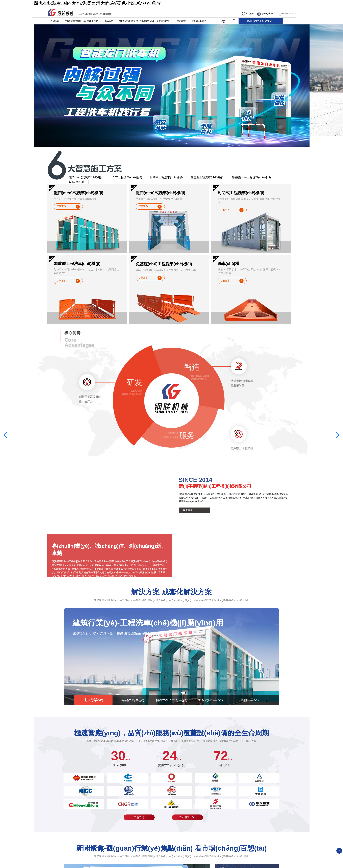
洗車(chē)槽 (277, 178)
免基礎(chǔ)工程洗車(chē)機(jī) (243, 178)
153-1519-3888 (287, 14)
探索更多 (188, 511)
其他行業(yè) (250, 700)
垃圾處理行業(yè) (211, 700)
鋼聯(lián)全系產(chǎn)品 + (174, 19)
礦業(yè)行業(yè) (132, 700)
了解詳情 (143, 818)
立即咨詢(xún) (188, 818)
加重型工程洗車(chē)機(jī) (201, 178)
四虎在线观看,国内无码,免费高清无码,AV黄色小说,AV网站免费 (97, 3)
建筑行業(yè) (93, 700)
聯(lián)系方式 (266, 14)
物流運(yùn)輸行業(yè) (171, 700)
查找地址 (248, 14)
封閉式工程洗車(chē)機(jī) (162, 178)
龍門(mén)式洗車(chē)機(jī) (85, 178)
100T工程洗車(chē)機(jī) (124, 178)
